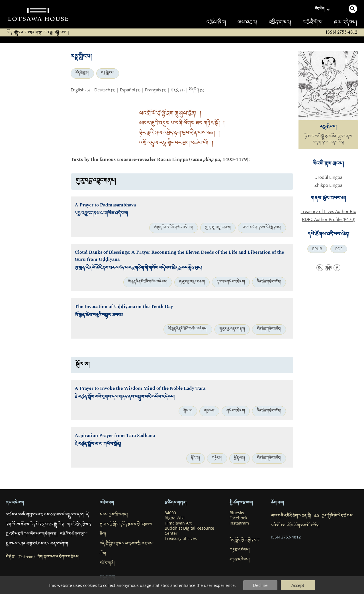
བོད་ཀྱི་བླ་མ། (82, 73)
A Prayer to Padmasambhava (105, 205)
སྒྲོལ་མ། (188, 411)
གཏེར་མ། (209, 411)
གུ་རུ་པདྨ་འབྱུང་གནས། (218, 228)
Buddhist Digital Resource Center (189, 531)
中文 (175, 90)
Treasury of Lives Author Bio (329, 211)
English (78, 90)
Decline (260, 585)
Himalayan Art (178, 523)
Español (128, 90)
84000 (170, 513)
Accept (298, 585)
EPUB (317, 249)
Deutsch (102, 90)
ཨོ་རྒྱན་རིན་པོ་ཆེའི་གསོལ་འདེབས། (174, 228)
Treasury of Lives (181, 538)
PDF (339, 249)
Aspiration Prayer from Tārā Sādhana (115, 436)
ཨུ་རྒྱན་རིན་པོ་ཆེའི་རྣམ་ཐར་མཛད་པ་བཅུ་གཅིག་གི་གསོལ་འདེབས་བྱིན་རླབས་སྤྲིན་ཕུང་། (138, 268)
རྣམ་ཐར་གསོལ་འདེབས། (231, 282)
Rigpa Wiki (175, 518)
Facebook (238, 518)
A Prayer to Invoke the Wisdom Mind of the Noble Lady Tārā (140, 389)
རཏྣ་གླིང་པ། (108, 73)
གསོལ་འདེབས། (236, 411)
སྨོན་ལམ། (240, 458)
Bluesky (237, 513)
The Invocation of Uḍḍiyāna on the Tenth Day (124, 307)
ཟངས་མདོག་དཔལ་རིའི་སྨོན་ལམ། (262, 228)
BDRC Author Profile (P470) (329, 219)
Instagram (239, 523)
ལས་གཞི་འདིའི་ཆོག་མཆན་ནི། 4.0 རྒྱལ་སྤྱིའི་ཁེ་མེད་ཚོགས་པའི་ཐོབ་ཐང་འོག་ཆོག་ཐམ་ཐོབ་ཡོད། (312, 521)
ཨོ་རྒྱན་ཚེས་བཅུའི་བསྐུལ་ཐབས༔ (99, 316)
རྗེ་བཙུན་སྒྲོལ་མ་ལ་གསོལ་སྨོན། (98, 445)
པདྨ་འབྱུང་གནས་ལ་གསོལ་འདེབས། (101, 214)
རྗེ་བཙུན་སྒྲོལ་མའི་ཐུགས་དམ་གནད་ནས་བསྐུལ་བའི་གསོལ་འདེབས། (125, 397)
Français (153, 90)
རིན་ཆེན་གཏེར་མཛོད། (269, 282)
